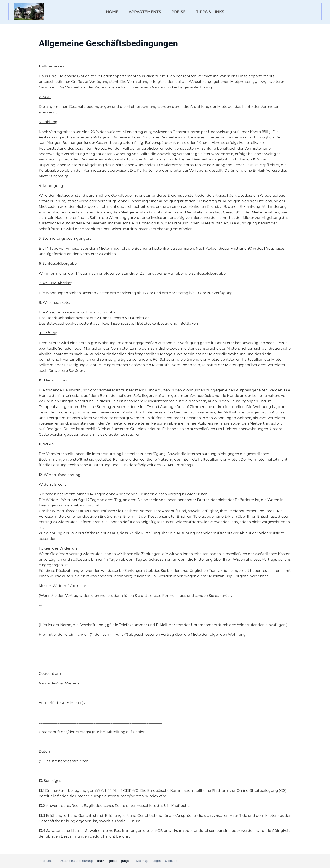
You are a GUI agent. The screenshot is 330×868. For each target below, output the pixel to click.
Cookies (171, 861)
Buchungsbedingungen (114, 861)
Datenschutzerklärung (76, 861)
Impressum (47, 861)
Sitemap (142, 861)
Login (157, 861)
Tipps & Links (210, 12)
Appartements (145, 12)
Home (112, 12)
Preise (179, 12)
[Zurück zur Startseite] (29, 12)
